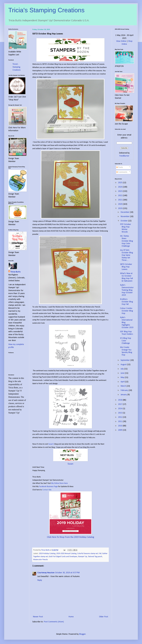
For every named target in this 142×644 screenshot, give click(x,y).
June (123, 373)
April (123, 382)
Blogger (82, 634)
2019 (120, 208)
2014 (120, 409)
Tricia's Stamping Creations (46, 10)
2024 (120, 187)
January (124, 395)
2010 (120, 426)
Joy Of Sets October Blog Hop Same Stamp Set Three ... (126, 255)
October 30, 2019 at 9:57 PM (67, 573)
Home (71, 617)
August (124, 365)
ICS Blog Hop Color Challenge (126, 341)
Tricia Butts (16, 272)
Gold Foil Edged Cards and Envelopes (63, 557)
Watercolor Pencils (40, 560)
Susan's (51, 444)
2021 (120, 200)
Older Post (104, 617)
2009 (120, 430)
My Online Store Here (59, 483)
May (123, 377)
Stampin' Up (83, 557)
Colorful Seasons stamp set (88, 554)
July (122, 369)
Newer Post (38, 617)
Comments (122, 172)
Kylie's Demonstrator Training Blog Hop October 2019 (127, 290)
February (125, 390)
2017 (120, 404)
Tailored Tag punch (95, 557)
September (125, 360)
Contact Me (47, 490)
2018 (120, 400)
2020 (120, 204)
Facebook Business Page (48, 487)
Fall (100, 554)
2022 (120, 196)
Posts (120, 167)
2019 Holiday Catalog (47, 554)
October (124, 221)
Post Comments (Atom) (54, 622)
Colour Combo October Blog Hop (126, 311)
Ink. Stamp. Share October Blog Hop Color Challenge (126, 241)
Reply (40, 580)
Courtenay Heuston (46, 573)
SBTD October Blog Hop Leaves (126, 267)
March (124, 386)
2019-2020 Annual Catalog (66, 554)
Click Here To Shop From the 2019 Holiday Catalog (71, 537)
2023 (120, 191)
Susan (70, 464)
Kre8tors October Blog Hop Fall (126, 302)
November (125, 217)
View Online (121, 41)
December (125, 212)
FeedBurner (124, 156)
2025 (120, 183)
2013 (120, 413)
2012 (120, 417)
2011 (120, 422)
